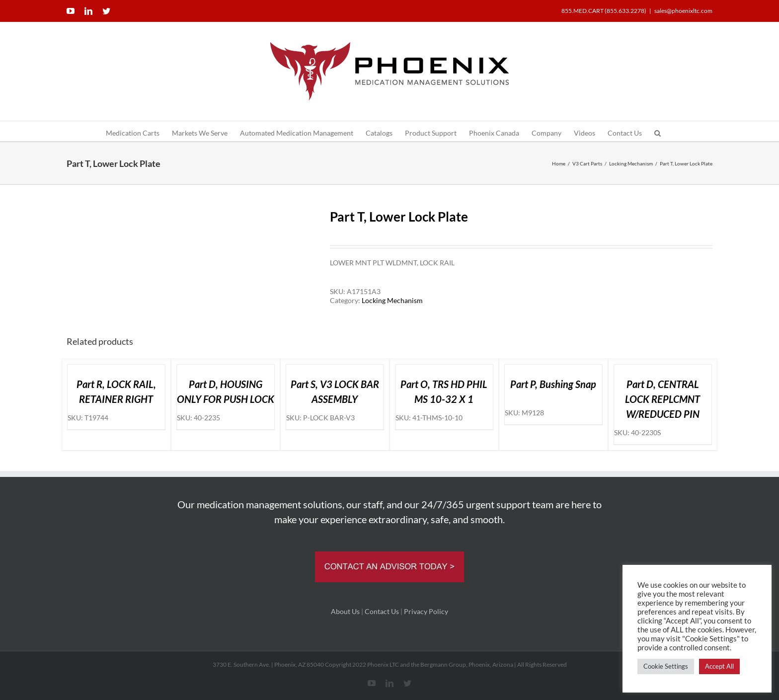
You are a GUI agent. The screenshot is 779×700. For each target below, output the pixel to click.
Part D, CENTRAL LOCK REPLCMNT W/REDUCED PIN (662, 399)
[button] (658, 131)
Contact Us (382, 611)
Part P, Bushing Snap (553, 384)
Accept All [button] (719, 666)
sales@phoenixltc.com (683, 11)
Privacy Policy (426, 611)
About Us (345, 611)
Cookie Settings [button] (666, 666)
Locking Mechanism (392, 300)
